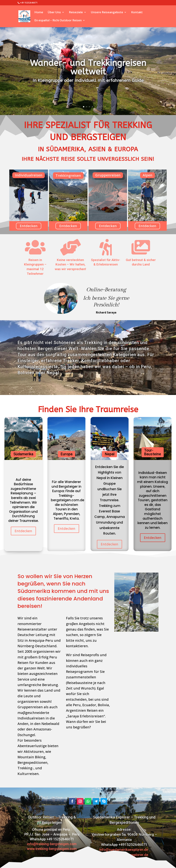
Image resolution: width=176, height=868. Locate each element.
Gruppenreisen (108, 175)
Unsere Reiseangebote (107, 13)
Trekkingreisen (68, 175)
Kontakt (137, 13)
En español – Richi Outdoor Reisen (58, 21)
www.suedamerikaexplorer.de (124, 855)
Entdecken (29, 226)
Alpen (147, 175)
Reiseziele (76, 13)
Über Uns (54, 13)
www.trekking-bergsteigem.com (52, 849)
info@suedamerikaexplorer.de (124, 850)
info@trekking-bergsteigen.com (52, 844)
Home (39, 13)
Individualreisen (29, 175)
